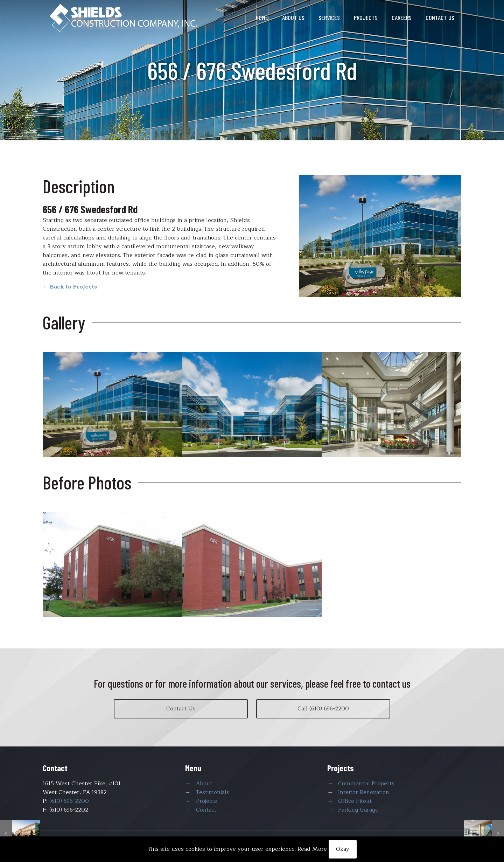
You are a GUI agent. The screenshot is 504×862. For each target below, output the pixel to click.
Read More (312, 849)
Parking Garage (358, 810)
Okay (343, 849)
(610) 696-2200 (69, 801)
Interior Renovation (364, 792)
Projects (206, 801)
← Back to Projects (70, 287)
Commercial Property (366, 784)
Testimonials (213, 792)
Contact (206, 810)
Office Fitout (355, 801)
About (204, 784)
